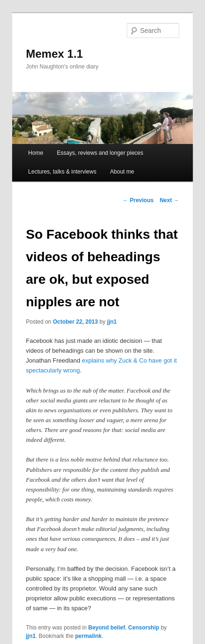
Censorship (144, 628)
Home (36, 153)
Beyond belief (107, 628)
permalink (88, 636)
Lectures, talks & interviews (62, 172)
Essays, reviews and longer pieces (100, 153)
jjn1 (112, 322)
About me (122, 172)
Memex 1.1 (54, 54)
